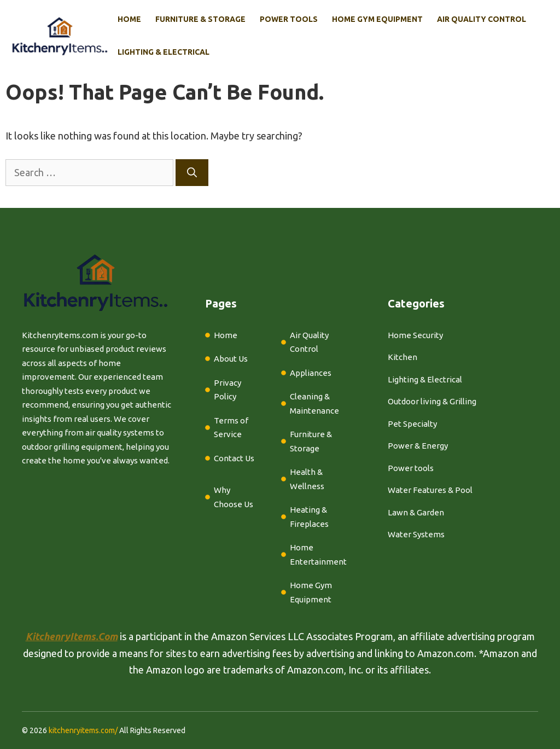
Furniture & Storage (200, 19)
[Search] (192, 173)
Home (129, 19)
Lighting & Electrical (164, 52)
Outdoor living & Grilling (432, 401)
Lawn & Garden (416, 512)
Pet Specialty (412, 424)
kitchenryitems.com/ (83, 730)
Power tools (411, 468)
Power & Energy (418, 446)
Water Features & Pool (430, 490)
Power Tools (289, 19)
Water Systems (416, 534)
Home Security (415, 335)
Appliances (311, 373)
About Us (231, 359)
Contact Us (234, 458)
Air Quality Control (482, 19)
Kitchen (402, 357)
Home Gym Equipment (377, 19)
